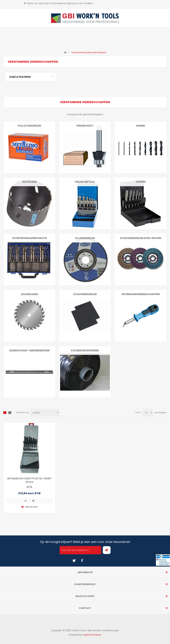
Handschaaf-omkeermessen (29, 350)
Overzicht (5, 413)
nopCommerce (92, 635)
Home (65, 52)
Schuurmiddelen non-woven (141, 238)
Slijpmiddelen (85, 238)
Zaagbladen (29, 294)
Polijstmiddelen (29, 126)
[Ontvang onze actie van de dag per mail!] (80, 550)
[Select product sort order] (45, 413)
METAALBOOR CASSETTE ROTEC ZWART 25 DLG (29, 480)
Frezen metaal (85, 182)
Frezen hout (85, 126)
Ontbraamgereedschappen (141, 294)
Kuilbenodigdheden (85, 350)
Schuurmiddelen (85, 294)
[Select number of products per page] (148, 413)
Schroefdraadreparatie (29, 238)
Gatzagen (29, 182)
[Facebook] (82, 561)
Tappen (141, 182)
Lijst (10, 413)
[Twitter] (74, 561)
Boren (141, 126)
